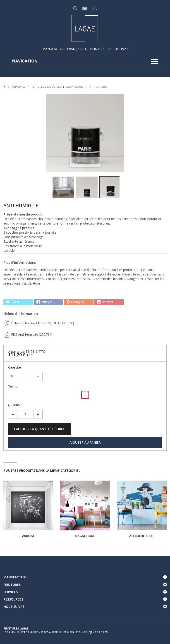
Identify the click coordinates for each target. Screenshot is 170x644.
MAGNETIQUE (85, 536)
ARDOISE (28, 536)
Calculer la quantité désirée (39, 429)
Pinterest (105, 302)
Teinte (13, 387)
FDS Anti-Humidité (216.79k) (28, 334)
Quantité (14, 405)
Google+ (76, 302)
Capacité (15, 367)
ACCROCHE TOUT (142, 536)
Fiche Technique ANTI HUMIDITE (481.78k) (39, 323)
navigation (25, 61)
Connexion (94, 8)
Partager (44, 302)
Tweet (13, 302)
